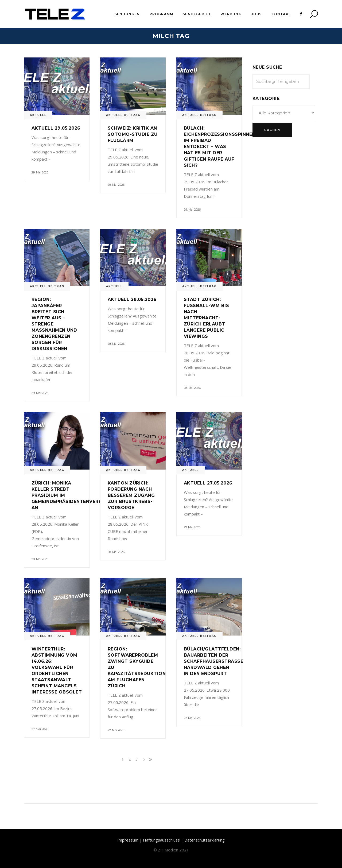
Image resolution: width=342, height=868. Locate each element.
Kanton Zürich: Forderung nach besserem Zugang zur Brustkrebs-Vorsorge (131, 495)
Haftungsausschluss (161, 840)
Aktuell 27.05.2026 (208, 483)
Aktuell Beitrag (123, 115)
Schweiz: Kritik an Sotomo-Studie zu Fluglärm (133, 134)
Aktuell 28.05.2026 (132, 299)
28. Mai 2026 (116, 344)
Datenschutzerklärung (205, 840)
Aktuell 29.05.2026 (56, 128)
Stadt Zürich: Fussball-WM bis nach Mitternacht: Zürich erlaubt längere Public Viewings (206, 318)
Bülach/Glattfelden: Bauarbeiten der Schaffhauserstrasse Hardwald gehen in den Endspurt (213, 661)
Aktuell (38, 115)
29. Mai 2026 (40, 172)
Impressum (128, 840)
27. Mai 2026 (192, 527)
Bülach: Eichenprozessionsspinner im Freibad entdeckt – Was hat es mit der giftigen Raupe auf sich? (219, 147)
